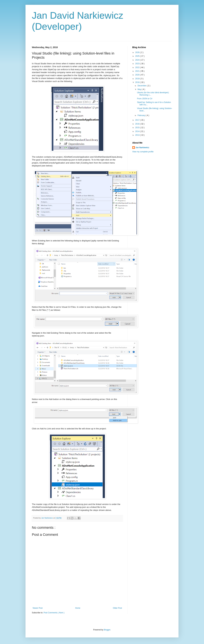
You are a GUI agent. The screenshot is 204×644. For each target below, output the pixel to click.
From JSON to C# (145, 99)
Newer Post (38, 608)
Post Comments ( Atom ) (54, 613)
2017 (138, 120)
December (142, 86)
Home (78, 608)
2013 (138, 135)
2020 (138, 75)
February (142, 115)
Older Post (117, 608)
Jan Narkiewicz (142, 148)
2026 (138, 52)
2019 (138, 79)
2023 (138, 64)
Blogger (107, 630)
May (140, 89)
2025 (138, 56)
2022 (138, 67)
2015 (138, 128)
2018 (138, 82)
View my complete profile (143, 152)
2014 (138, 131)
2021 (138, 71)
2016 (138, 124)
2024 (138, 60)
